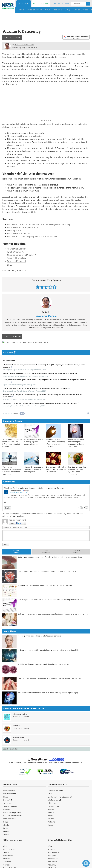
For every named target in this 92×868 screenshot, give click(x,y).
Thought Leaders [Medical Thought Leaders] (10, 813)
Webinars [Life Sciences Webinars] (52, 819)
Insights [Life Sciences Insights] (51, 816)
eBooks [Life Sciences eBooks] (51, 822)
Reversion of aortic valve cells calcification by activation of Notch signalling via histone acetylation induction (41, 380)
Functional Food (10, 800)
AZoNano (51, 856)
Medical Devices (10, 825)
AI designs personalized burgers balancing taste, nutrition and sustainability (49, 656)
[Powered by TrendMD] (14, 420)
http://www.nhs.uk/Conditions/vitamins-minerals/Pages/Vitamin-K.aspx (39, 224)
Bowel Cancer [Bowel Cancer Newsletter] (18, 744)
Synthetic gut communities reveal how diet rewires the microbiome (45, 592)
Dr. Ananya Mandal (46, 316)
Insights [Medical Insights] (7, 816)
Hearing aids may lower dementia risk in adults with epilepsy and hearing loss (49, 685)
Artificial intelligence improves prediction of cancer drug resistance (45, 671)
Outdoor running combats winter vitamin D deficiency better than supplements (13, 477)
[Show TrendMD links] (88, 419)
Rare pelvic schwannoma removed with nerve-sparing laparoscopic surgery (48, 699)
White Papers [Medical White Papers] (9, 810)
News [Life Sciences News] (50, 800)
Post (6, 551)
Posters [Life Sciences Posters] (51, 825)
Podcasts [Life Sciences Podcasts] (51, 828)
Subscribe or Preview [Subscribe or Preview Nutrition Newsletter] (21, 735)
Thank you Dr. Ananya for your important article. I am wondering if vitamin (34, 495)
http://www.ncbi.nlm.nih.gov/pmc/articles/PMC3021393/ (32, 237)
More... (11, 265)
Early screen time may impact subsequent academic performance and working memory (53, 620)
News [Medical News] (6, 803)
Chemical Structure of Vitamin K (22, 255)
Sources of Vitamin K (17, 261)
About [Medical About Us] (6, 853)
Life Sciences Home (41, 4)
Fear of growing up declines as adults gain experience (39, 642)
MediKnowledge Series (13, 819)
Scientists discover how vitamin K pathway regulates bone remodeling (77, 477)
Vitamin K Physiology (17, 258)
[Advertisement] (46, 346)
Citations (10, 359)
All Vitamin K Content (17, 249)
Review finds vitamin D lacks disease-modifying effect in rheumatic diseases (56, 449)
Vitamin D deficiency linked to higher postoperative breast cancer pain (76, 449)
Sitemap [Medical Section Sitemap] (7, 865)
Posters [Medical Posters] (6, 835)
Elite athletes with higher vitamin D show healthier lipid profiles (56, 476)
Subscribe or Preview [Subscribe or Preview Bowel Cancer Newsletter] (21, 746)
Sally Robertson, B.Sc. (30, 47)
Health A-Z (8, 806)
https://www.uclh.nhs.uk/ (18, 234)
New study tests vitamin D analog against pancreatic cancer (34, 448)
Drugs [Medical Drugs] (6, 828)
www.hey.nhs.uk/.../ (16, 230)
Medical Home (24, 4)
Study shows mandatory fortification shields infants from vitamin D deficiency (12, 449)
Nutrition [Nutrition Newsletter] (17, 732)
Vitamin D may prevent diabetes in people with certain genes (34, 476)
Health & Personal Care (13, 822)
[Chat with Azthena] (86, 863)
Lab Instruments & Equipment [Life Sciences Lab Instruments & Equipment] (60, 803)
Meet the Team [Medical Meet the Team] (9, 856)
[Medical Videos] (6, 841)
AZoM (50, 853)
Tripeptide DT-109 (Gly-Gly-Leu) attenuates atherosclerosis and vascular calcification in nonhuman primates (41, 410)
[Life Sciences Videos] (50, 831)
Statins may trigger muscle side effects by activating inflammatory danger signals (50, 563)
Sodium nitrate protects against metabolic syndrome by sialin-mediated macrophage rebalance (36, 395)
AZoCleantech (53, 859)
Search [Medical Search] (6, 859)
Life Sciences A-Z (55, 806)
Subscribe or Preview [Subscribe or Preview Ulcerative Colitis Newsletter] (21, 723)
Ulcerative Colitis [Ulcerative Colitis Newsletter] (20, 720)
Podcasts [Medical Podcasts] (7, 838)
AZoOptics (52, 862)
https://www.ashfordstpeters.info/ (23, 227)
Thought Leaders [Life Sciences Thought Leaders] (55, 813)
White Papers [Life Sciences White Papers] (53, 810)
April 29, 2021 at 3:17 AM (18, 499)
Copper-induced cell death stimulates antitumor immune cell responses (47, 578)
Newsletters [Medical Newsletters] (8, 862)
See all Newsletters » (11, 755)
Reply (7, 514)
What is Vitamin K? (16, 252)
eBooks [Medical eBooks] (6, 831)
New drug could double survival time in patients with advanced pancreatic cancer (51, 606)
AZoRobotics (53, 865)
